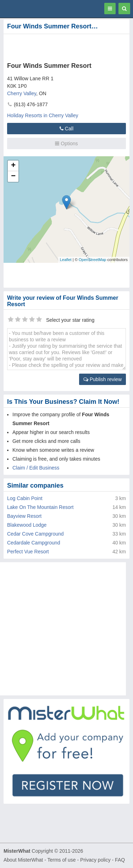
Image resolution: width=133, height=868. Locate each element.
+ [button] (13, 166)
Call (66, 129)
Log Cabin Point (25, 498)
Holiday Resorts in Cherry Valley (43, 115)
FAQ (120, 860)
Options (66, 143)
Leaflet (66, 260)
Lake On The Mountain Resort (40, 507)
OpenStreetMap (93, 260)
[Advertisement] (57, 47)
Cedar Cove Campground (35, 534)
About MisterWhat (23, 860)
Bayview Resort (24, 516)
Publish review (102, 379)
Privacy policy (95, 860)
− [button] (13, 177)
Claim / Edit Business (36, 468)
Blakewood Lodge (27, 525)
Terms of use (61, 860)
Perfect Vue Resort (28, 552)
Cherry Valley (22, 93)
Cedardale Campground (34, 543)
